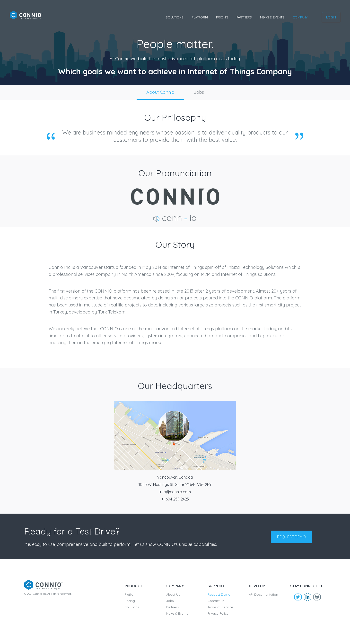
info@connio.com (175, 492)
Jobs (199, 92)
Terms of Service (220, 607)
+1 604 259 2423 (175, 499)
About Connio (160, 92)
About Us (173, 594)
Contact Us (216, 601)
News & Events (272, 17)
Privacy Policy (218, 613)
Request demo (291, 537)
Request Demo (219, 594)
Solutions (175, 17)
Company (300, 17)
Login (331, 17)
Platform (200, 17)
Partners (244, 17)
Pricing (222, 17)
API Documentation (263, 594)
